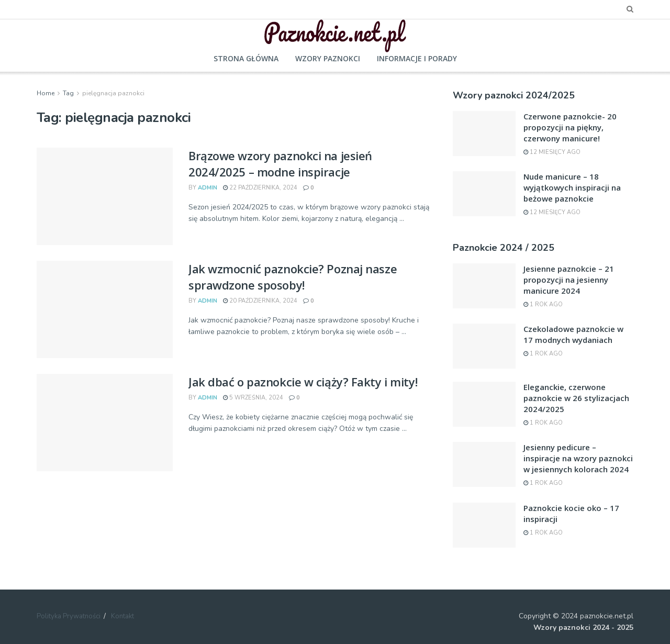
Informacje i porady (417, 58)
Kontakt (122, 616)
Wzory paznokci (328, 58)
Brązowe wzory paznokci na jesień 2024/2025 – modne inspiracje (280, 164)
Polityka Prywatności (69, 616)
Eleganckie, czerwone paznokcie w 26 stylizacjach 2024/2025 (576, 398)
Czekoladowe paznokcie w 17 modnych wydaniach (573, 334)
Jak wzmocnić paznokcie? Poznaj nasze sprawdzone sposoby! (293, 277)
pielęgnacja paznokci (113, 93)
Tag (68, 93)
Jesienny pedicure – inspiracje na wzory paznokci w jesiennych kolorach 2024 (578, 458)
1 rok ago (543, 304)
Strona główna (246, 58)
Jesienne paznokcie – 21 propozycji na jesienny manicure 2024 (569, 280)
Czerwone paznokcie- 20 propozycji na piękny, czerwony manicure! (570, 127)
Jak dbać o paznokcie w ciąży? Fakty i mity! (303, 382)
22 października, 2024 (260, 188)
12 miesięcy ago (552, 152)
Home (46, 93)
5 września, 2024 (253, 398)
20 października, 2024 (260, 301)
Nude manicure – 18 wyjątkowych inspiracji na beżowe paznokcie (572, 187)
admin (208, 188)
